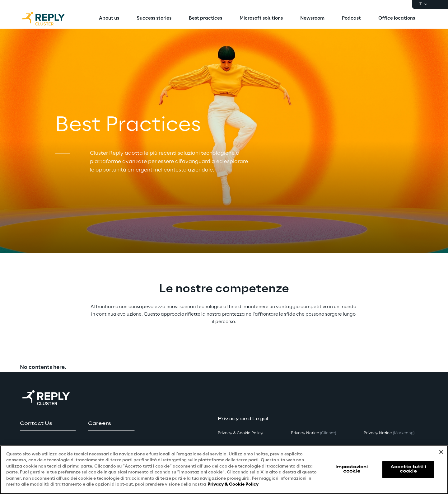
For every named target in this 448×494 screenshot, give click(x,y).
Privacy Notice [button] (313, 433)
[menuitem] (109, 19)
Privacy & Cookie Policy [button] (240, 433)
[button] (48, 424)
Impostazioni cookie (352, 469)
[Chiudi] (441, 452)
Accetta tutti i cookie (408, 469)
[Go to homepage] (49, 19)
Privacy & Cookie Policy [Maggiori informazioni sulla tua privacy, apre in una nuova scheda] (233, 485)
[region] (224, 470)
